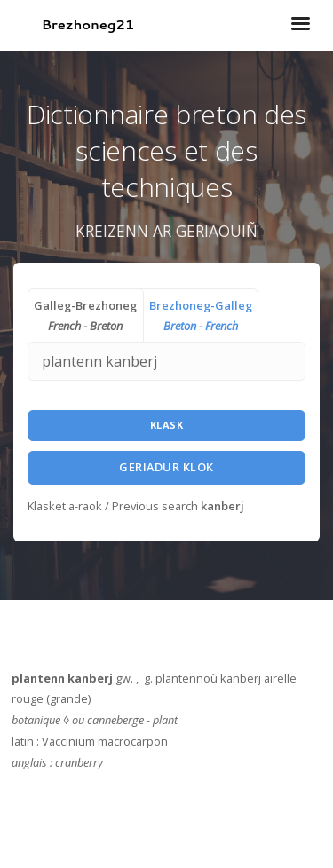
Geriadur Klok (166, 467)
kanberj (222, 506)
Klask (167, 425)
